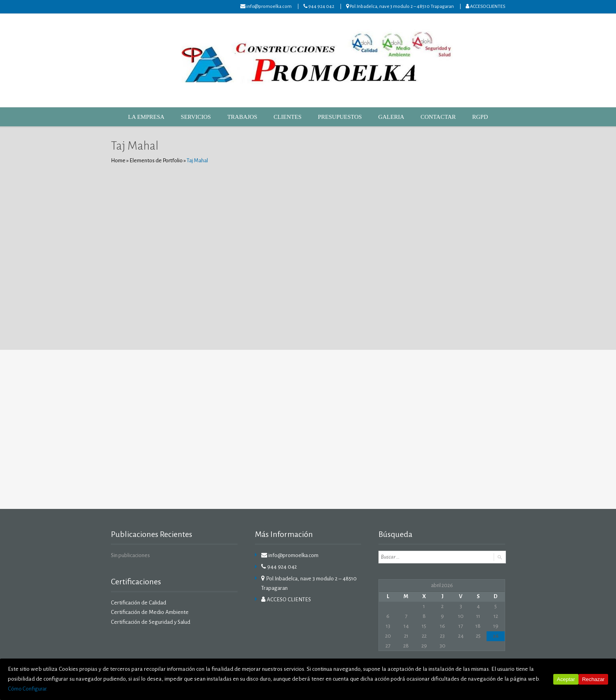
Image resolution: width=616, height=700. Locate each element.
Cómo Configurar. (469, 689)
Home (118, 160)
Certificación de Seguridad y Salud (149, 622)
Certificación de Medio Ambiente (149, 612)
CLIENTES (289, 117)
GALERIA (383, 117)
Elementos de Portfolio (156, 160)
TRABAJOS (248, 117)
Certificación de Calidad (138, 603)
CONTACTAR (425, 117)
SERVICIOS (206, 117)
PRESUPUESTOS (336, 117)
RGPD (463, 117)
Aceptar (566, 685)
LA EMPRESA (161, 117)
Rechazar (593, 685)
